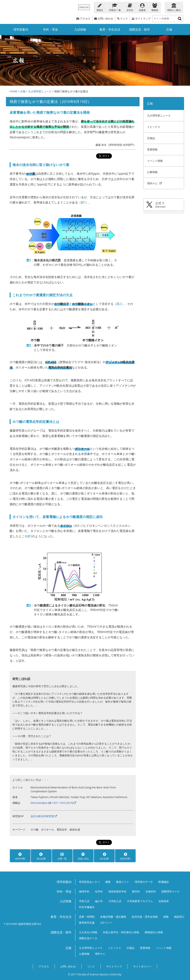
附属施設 (164, 882)
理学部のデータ (144, 882)
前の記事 (41, 856)
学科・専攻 (50, 29)
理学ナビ (155, 183)
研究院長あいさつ (89, 882)
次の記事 (104, 856)
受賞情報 (152, 149)
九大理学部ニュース (40, 91)
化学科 (99, 891)
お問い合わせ (104, 18)
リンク (123, 18)
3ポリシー (106, 923)
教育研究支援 (87, 923)
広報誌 (151, 138)
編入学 (99, 901)
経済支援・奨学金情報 (145, 917)
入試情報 (80, 29)
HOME (14, 91)
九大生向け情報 (88, 932)
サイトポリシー (142, 966)
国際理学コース (171, 891)
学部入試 (84, 901)
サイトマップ (141, 18)
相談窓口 (179, 917)
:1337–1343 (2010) (52, 803)
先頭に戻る (83, 856)
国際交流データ (88, 938)
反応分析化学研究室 (42, 816)
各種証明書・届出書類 (113, 917)
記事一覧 (62, 856)
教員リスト (123, 882)
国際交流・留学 (140, 29)
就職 (166, 917)
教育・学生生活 (110, 29)
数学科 (136, 891)
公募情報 (152, 172)
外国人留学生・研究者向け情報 (121, 932)
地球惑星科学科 (117, 891)
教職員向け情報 (154, 932)
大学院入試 (115, 901)
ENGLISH (84, 7)
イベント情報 (155, 161)
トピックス (154, 127)
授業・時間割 (87, 917)
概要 (108, 882)
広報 (169, 29)
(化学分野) (20, 856)
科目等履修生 (87, 907)
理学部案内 (21, 29)
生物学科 (151, 891)
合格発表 (164, 901)
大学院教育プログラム (140, 901)
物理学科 (84, 891)
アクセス (83, 18)
